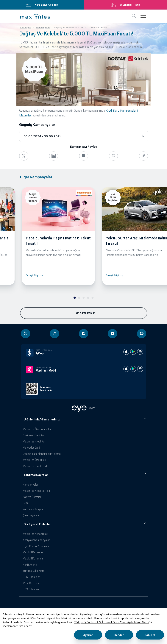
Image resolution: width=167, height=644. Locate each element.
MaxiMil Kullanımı (33, 558)
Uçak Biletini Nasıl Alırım (36, 546)
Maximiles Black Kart (35, 466)
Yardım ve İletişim (33, 509)
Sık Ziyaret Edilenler (37, 524)
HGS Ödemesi (31, 589)
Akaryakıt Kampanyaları (36, 540)
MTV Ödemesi (31, 583)
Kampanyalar (30, 485)
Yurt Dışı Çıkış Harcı (34, 571)
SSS (25, 503)
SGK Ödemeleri (32, 577)
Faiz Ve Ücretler (32, 497)
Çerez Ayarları (31, 515)
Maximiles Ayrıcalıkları (35, 534)
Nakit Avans (30, 565)
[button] (35, 16)
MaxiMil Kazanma (33, 552)
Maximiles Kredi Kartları (36, 491)
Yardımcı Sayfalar (36, 475)
